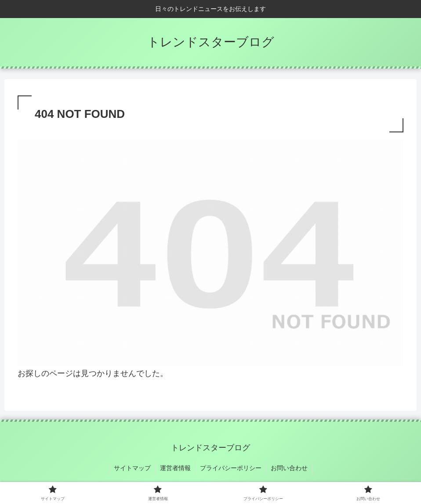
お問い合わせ (289, 468)
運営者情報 (175, 468)
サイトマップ (132, 468)
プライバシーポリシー (231, 468)
